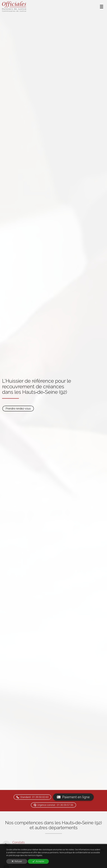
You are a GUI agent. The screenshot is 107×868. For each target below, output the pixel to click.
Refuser (17, 861)
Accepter (38, 861)
